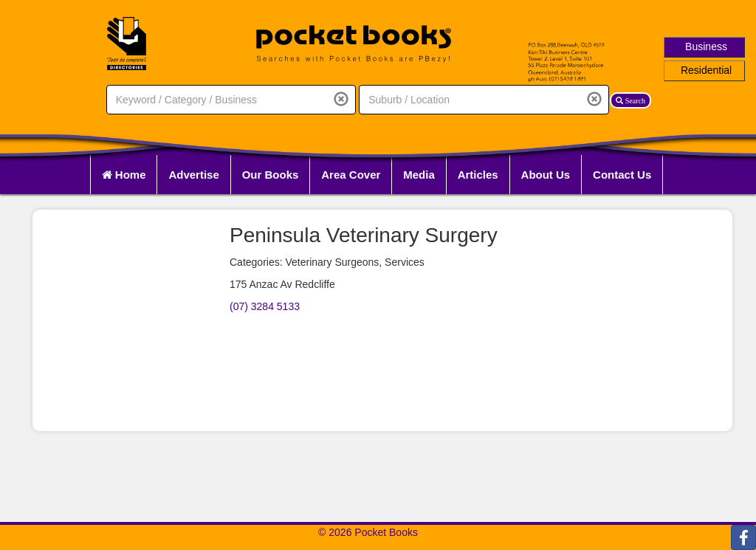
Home (124, 175)
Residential (706, 70)
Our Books (271, 175)
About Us (546, 175)
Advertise (193, 175)
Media (419, 175)
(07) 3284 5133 (265, 306)
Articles (478, 175)
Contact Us (622, 175)
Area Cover (351, 175)
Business (706, 47)
